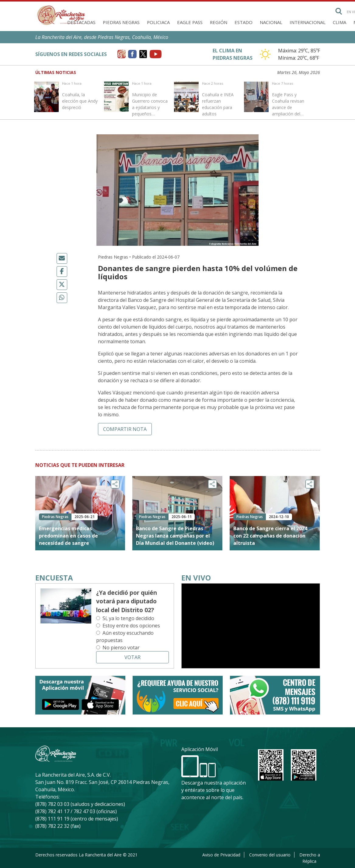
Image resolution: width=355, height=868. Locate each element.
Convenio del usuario (270, 855)
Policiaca (158, 22)
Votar (132, 657)
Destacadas (81, 22)
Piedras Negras (121, 22)
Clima (339, 22)
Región (219, 22)
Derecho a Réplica (310, 858)
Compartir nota (125, 429)
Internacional (308, 22)
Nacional (271, 22)
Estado (244, 22)
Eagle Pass (190, 22)
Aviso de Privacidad (221, 855)
